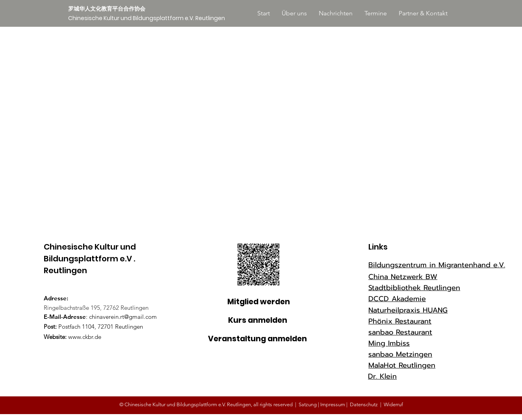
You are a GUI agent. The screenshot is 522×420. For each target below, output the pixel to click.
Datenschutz (364, 404)
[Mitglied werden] (259, 302)
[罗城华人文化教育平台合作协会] (109, 9)
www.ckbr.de (85, 337)
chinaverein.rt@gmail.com (123, 317)
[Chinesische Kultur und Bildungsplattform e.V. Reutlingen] (147, 19)
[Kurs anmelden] (258, 321)
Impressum (333, 404)
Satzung (308, 404)
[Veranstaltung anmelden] (257, 339)
